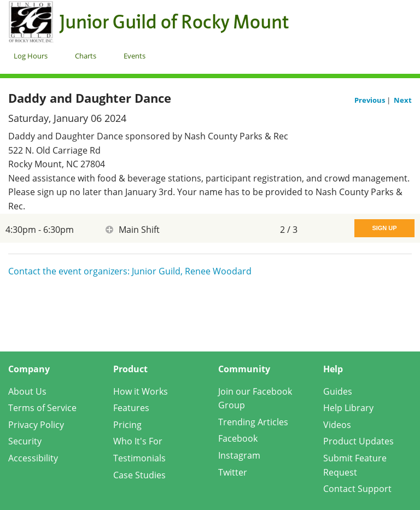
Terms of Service (42, 408)
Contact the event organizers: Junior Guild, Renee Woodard (130, 271)
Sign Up (384, 228)
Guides (338, 391)
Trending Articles (253, 422)
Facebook (238, 438)
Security (25, 441)
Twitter (233, 472)
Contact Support (357, 489)
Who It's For (138, 441)
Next (403, 100)
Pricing (127, 425)
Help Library (348, 408)
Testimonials (139, 458)
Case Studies (139, 475)
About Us (27, 391)
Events (135, 56)
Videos (337, 425)
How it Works (141, 391)
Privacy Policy (36, 425)
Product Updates (358, 441)
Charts (86, 56)
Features (131, 408)
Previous (371, 100)
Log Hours (31, 56)
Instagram (239, 455)
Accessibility (33, 458)
